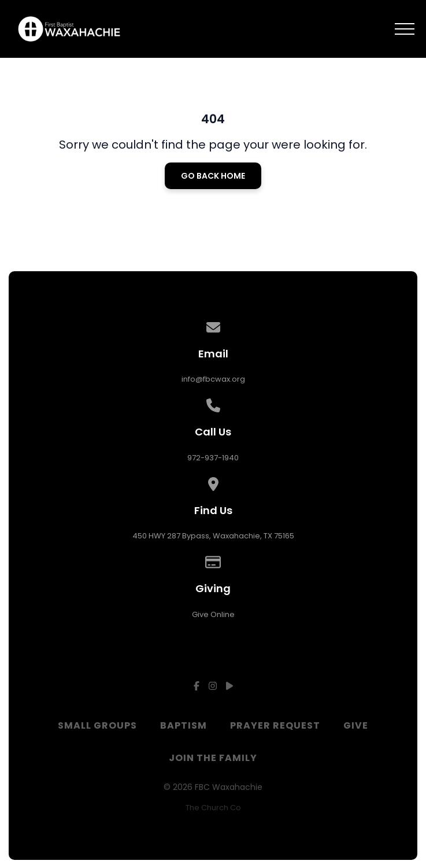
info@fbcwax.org (213, 379)
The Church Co (213, 808)
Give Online (213, 614)
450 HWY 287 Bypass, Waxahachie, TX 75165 (213, 536)
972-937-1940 (213, 458)
